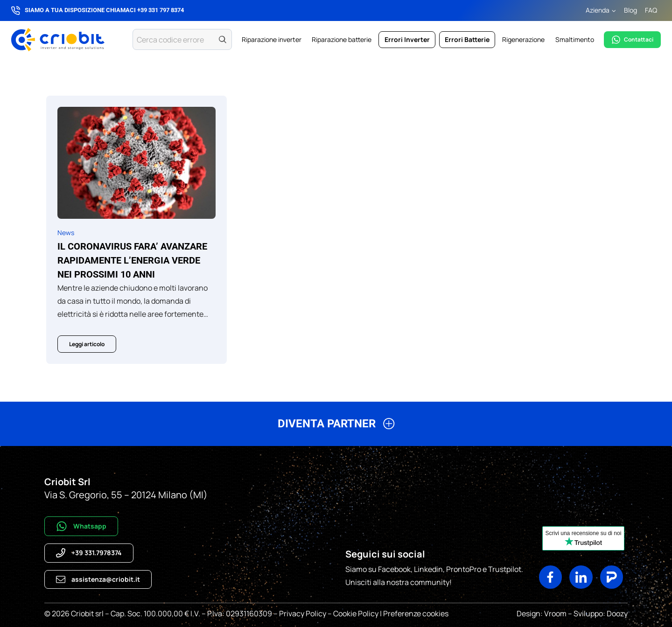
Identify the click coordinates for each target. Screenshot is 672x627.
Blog (630, 10)
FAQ (651, 10)
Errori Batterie (467, 39)
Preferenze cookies (416, 613)
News (66, 233)
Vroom (555, 613)
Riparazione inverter (272, 39)
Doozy (616, 613)
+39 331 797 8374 (161, 10)
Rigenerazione (523, 39)
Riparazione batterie (342, 39)
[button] (336, 428)
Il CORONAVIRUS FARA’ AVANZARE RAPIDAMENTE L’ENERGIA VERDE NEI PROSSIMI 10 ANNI (132, 260)
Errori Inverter (407, 39)
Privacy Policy (303, 613)
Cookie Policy (356, 613)
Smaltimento (575, 39)
